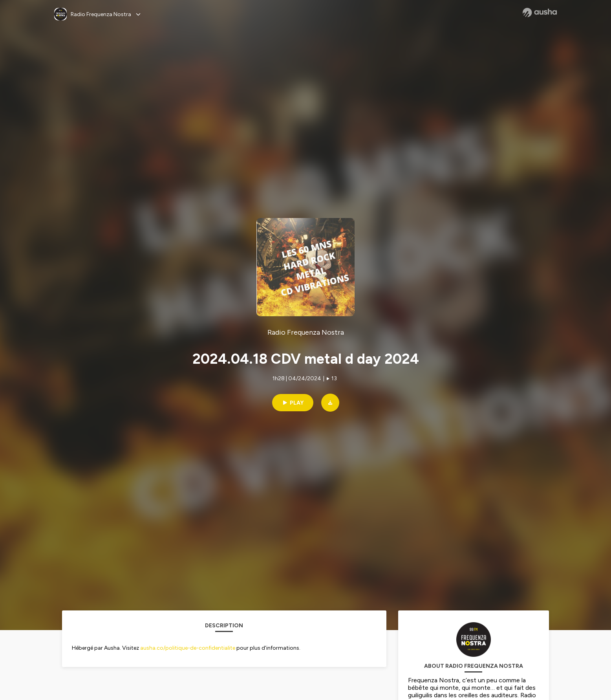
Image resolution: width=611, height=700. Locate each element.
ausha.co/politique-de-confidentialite (188, 648)
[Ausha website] (540, 13)
